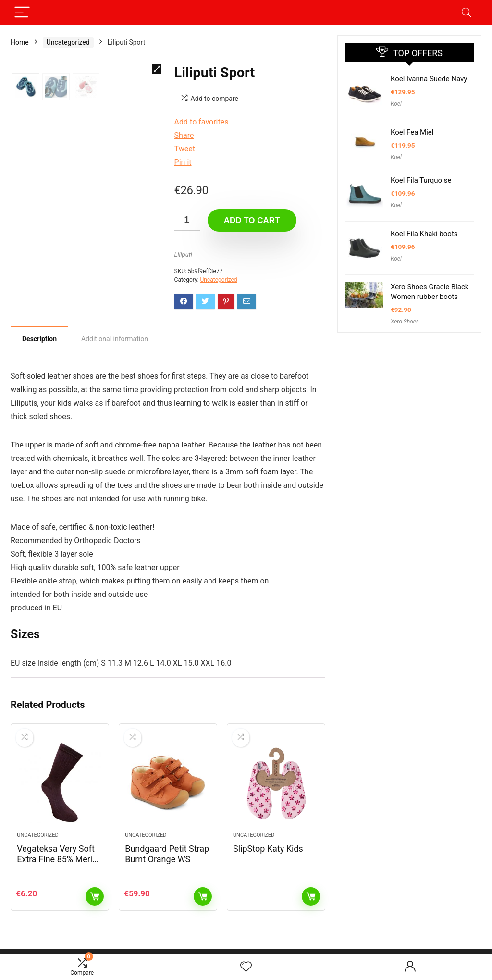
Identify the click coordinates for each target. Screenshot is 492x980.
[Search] (467, 13)
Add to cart (252, 220)
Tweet (185, 149)
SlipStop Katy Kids (268, 853)
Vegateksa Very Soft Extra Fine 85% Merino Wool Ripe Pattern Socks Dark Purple (59, 869)
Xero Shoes (405, 322)
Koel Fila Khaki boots (424, 234)
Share (184, 135)
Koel (396, 104)
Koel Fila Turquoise (421, 180)
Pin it (183, 162)
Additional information (115, 339)
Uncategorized (68, 42)
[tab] (39, 338)
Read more (311, 901)
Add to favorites (202, 122)
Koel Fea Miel (412, 132)
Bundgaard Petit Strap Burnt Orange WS (167, 859)
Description (39, 339)
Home (20, 42)
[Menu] (22, 13)
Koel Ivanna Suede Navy (429, 79)
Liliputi (183, 254)
